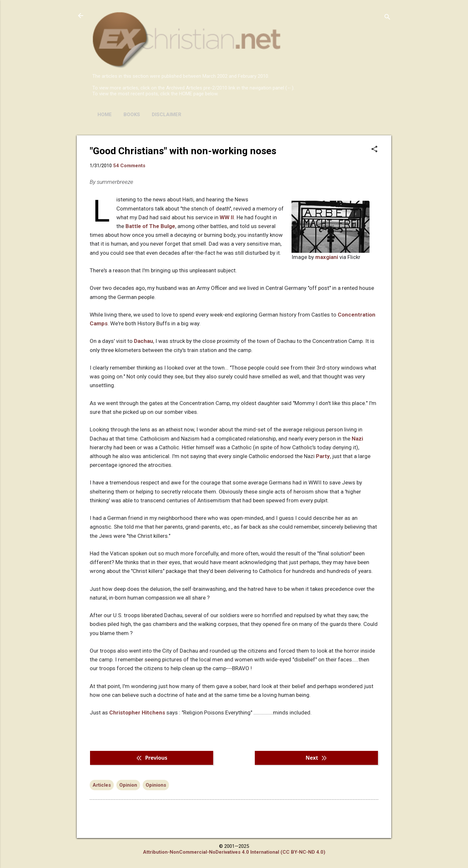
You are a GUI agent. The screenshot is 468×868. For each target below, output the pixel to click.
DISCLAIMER (167, 115)
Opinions (156, 785)
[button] (374, 150)
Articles (102, 785)
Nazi (357, 439)
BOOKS (132, 115)
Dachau (143, 341)
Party (323, 456)
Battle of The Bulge (150, 226)
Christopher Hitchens (137, 712)
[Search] (387, 18)
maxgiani (327, 257)
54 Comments (129, 166)
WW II (227, 217)
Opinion (128, 785)
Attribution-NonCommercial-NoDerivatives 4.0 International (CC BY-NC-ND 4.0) (234, 852)
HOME (105, 115)
